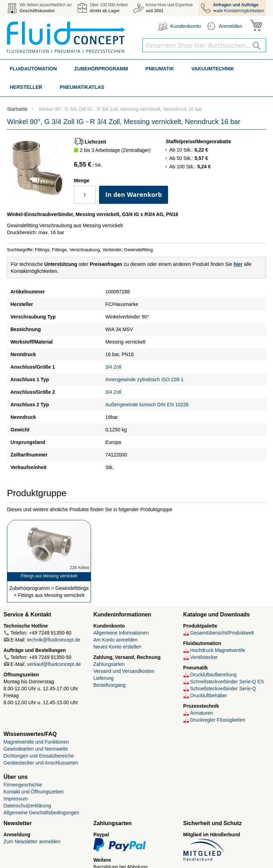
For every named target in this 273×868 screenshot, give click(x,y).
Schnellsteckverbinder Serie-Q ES (227, 682)
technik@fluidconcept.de (54, 640)
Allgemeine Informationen (121, 633)
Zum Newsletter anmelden (32, 842)
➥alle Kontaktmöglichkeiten (238, 8)
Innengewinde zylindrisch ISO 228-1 (144, 379)
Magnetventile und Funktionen (36, 742)
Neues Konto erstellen (117, 647)
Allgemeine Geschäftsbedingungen (41, 813)
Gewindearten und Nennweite (36, 749)
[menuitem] (33, 69)
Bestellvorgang (110, 685)
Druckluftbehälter (208, 696)
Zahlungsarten (109, 664)
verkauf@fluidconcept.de (54, 664)
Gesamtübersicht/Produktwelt (222, 633)
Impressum (16, 799)
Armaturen (201, 713)
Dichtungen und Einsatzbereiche (39, 756)
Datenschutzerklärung (27, 806)
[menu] (136, 78)
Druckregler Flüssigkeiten (218, 720)
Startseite (17, 109)
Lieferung (104, 678)
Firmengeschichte (23, 785)
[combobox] (204, 45)
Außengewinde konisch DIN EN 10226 (147, 405)
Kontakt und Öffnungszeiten (34, 792)
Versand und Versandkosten (124, 671)
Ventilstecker (204, 657)
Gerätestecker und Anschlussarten (41, 763)
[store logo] (66, 37)
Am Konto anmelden (116, 640)
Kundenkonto (185, 26)
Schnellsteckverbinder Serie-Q (223, 689)
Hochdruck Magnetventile (218, 650)
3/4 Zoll (113, 367)
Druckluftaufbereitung (213, 675)
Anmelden (230, 26)
